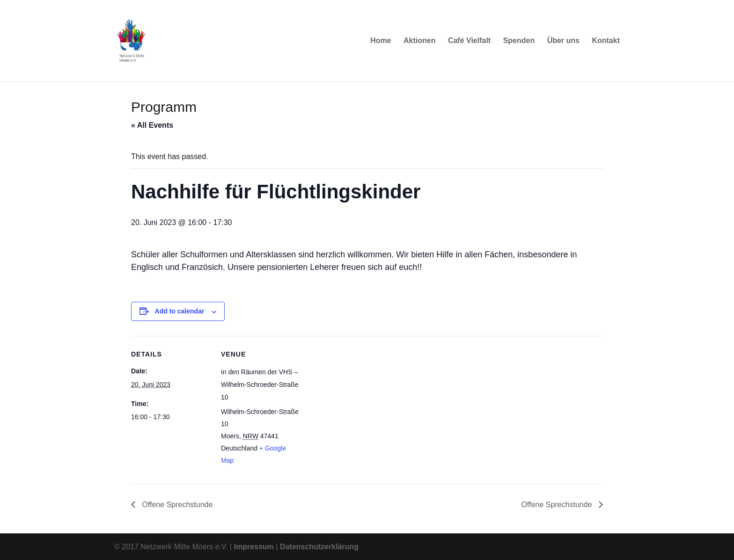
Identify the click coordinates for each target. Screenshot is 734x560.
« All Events (152, 125)
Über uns (563, 41)
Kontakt (606, 41)
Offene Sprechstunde (176, 505)
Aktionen (419, 41)
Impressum (253, 547)
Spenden (519, 41)
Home (381, 41)
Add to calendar (180, 311)
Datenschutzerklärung (319, 547)
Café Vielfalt (469, 41)
